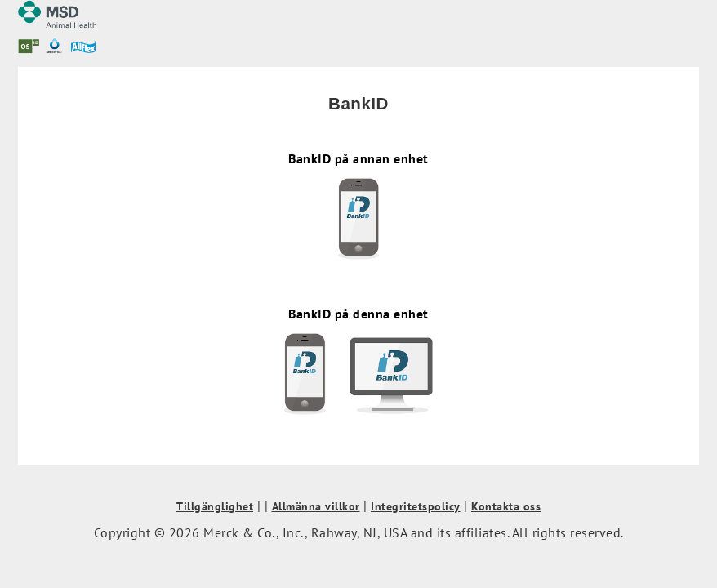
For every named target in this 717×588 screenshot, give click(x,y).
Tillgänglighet (215, 506)
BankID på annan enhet (358, 205)
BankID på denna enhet (358, 361)
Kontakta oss (506, 506)
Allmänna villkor (316, 506)
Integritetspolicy (416, 506)
